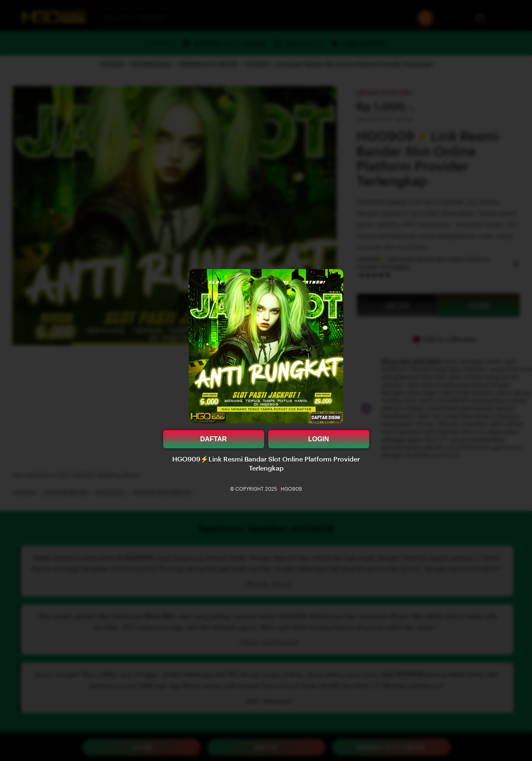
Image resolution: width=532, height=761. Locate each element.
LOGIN (319, 439)
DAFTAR (214, 439)
